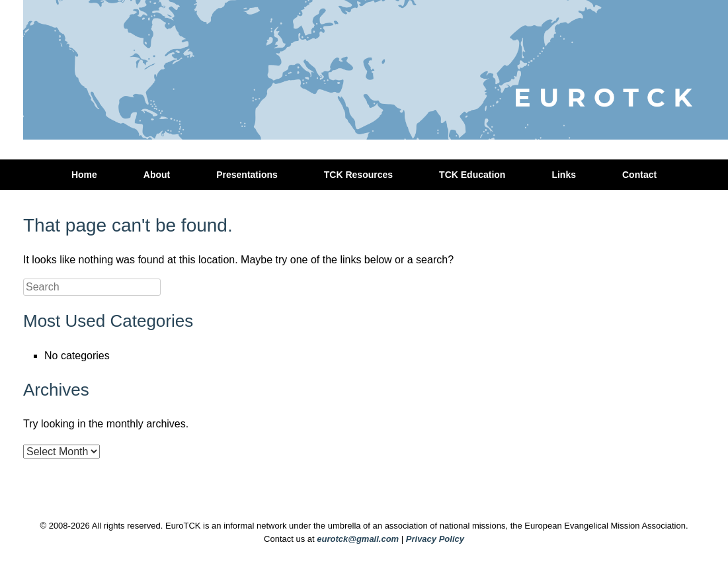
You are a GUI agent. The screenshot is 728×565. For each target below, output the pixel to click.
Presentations (247, 175)
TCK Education (472, 175)
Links (564, 175)
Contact (639, 175)
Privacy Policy (435, 539)
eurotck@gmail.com (358, 539)
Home (84, 175)
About (157, 175)
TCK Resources (358, 175)
